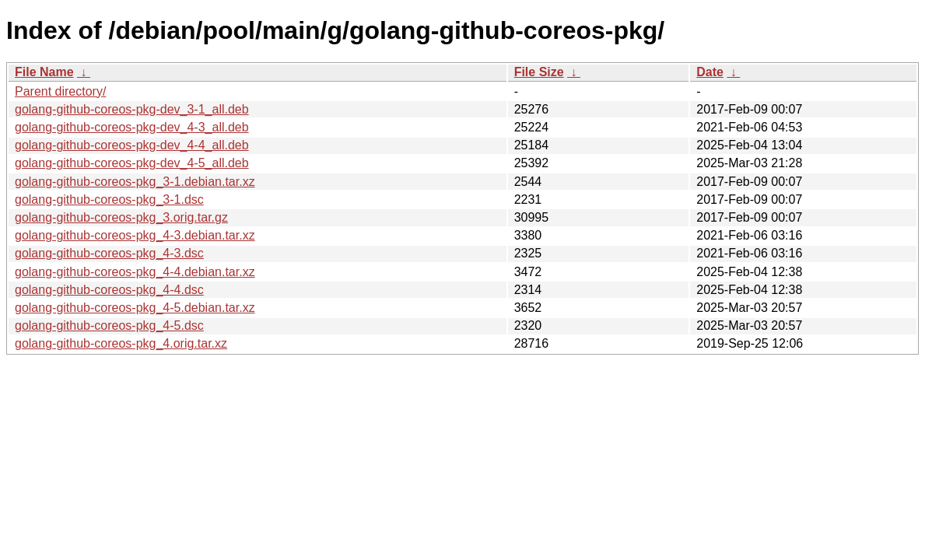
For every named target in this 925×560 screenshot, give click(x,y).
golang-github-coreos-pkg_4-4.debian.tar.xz (135, 272)
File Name (44, 72)
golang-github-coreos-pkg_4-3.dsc (109, 253)
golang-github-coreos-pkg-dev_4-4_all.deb (132, 145)
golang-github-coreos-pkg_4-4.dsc (109, 290)
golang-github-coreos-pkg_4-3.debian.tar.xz (135, 235)
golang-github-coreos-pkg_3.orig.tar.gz (121, 217)
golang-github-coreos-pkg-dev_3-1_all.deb (132, 109)
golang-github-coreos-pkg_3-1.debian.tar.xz (135, 182)
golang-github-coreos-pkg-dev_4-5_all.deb (132, 163)
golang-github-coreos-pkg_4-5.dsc (109, 325)
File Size (539, 72)
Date (710, 72)
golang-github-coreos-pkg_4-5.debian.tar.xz (135, 308)
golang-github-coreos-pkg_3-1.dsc (109, 199)
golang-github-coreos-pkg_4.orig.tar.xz (121, 343)
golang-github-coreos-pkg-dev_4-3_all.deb (132, 127)
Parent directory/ (60, 91)
